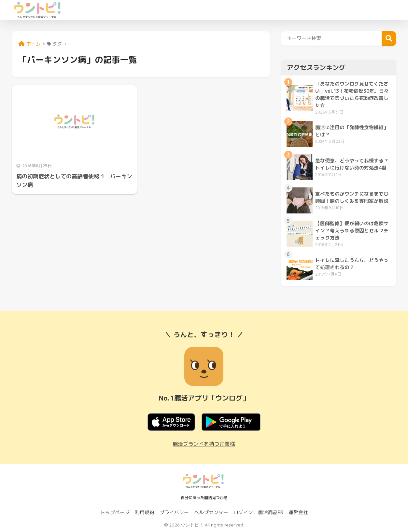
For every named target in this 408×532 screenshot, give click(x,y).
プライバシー (174, 513)
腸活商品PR (271, 513)
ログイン (243, 513)
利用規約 (145, 513)
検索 (389, 39)
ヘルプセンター (211, 513)
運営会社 (298, 513)
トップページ (115, 513)
